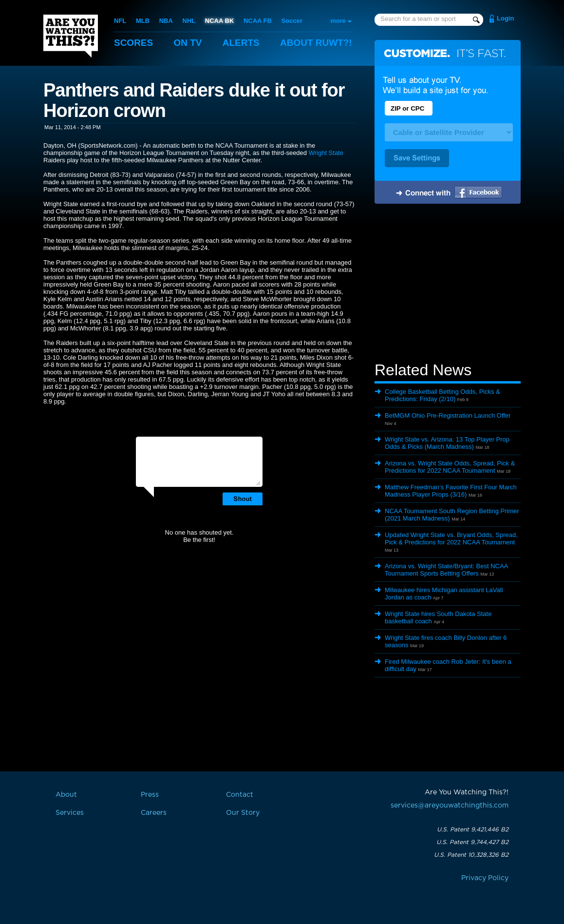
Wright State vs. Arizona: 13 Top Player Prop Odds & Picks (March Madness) (447, 443)
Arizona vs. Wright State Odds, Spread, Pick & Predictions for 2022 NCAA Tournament (450, 467)
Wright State (326, 153)
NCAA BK (219, 21)
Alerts (241, 43)
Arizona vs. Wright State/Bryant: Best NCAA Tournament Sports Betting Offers (446, 570)
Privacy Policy (485, 878)
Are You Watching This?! (71, 36)
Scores (133, 43)
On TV (188, 43)
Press (150, 795)
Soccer (292, 21)
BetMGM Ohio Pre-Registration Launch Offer (448, 415)
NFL (120, 21)
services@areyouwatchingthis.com (450, 806)
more (338, 21)
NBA (166, 21)
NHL (189, 21)
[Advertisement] (448, 284)
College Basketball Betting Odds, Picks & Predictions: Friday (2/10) (442, 395)
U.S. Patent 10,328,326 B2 (471, 855)
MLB (143, 21)
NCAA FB (258, 21)
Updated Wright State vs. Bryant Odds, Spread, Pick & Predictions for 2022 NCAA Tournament (451, 539)
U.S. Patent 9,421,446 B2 (473, 829)
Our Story (243, 813)
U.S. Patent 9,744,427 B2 (472, 842)
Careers (154, 813)
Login (505, 18)
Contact (240, 795)
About (316, 43)
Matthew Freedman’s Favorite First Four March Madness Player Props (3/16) (451, 491)
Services (70, 813)
